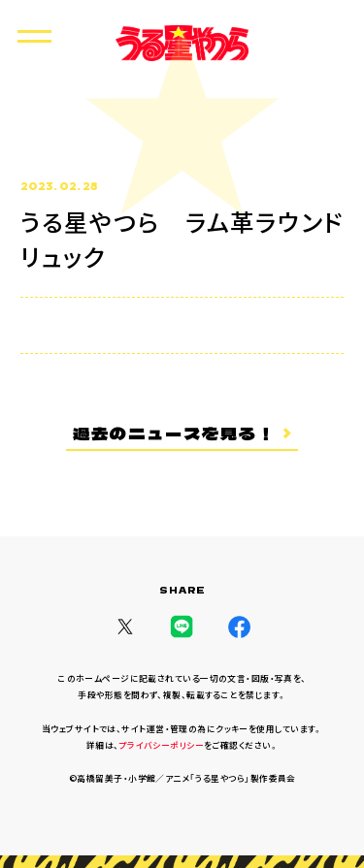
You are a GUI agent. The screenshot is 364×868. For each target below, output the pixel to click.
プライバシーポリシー (162, 745)
